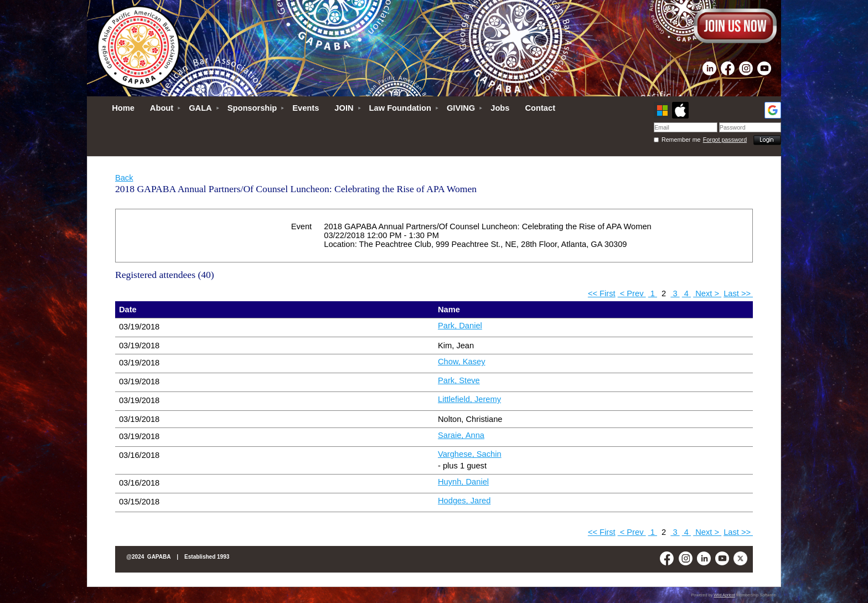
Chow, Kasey (462, 362)
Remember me (681, 140)
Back (124, 178)
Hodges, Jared (464, 501)
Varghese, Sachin (470, 454)
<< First (602, 293)
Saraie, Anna (461, 435)
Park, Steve (459, 380)
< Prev (632, 293)
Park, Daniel (460, 326)
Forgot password (725, 140)
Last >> (738, 293)
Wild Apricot (724, 595)
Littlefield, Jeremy (469, 399)
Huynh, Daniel (463, 482)
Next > (707, 293)
